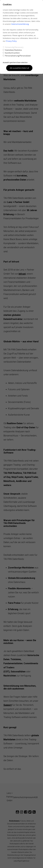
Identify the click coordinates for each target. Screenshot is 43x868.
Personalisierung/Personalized (17, 56)
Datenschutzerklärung (20, 24)
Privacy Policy (11, 41)
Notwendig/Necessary (13, 47)
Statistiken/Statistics (12, 50)
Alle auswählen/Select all (19, 68)
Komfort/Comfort (11, 53)
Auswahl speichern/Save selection (15, 62)
